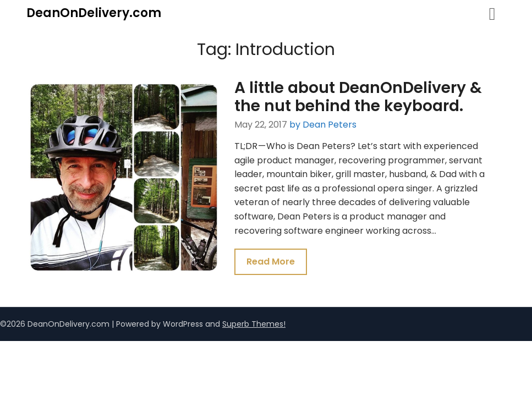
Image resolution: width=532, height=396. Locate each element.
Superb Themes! (254, 324)
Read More (271, 262)
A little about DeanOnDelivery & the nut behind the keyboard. (358, 97)
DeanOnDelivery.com (94, 13)
